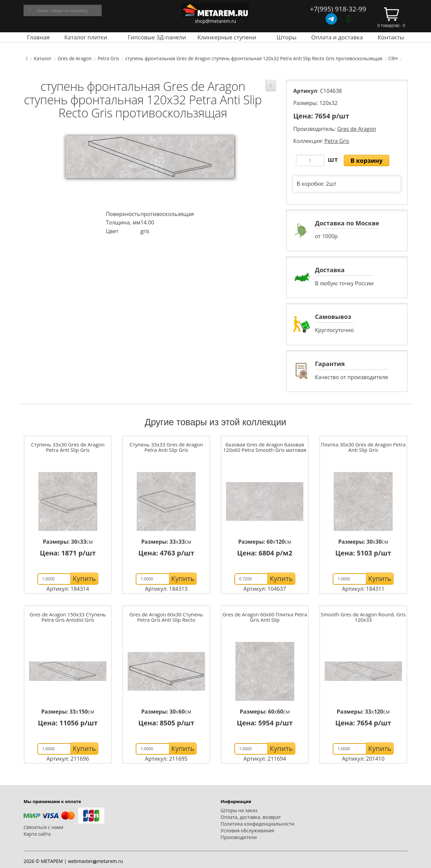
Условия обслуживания (247, 830)
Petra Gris (109, 58)
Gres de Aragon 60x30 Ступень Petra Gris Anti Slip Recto (166, 617)
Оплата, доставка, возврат (251, 817)
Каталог (43, 58)
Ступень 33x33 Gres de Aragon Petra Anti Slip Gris (166, 447)
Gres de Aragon (75, 58)
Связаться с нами (43, 827)
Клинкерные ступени (227, 37)
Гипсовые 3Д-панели (157, 37)
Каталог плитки (86, 37)
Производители (239, 837)
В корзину (367, 160)
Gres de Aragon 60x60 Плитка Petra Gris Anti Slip (265, 617)
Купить (84, 578)
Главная (38, 37)
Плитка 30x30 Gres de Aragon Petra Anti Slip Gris (363, 447)
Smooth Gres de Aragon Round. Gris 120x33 (363, 617)
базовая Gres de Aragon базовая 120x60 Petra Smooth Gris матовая (265, 447)
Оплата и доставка (337, 37)
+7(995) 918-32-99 (338, 9)
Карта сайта (37, 834)
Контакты (391, 37)
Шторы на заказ (239, 810)
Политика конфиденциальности (257, 824)
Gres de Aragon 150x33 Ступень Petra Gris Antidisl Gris (68, 617)
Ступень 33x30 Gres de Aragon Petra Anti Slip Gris (68, 447)
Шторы (286, 37)
